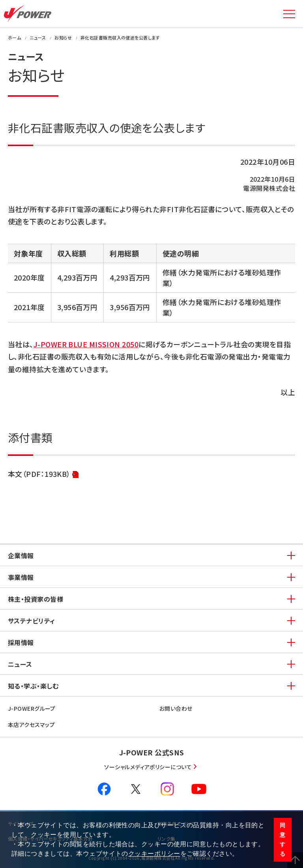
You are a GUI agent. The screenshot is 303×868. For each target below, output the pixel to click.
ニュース (20, 664)
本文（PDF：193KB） (43, 474)
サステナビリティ (32, 621)
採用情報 (21, 642)
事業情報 (21, 577)
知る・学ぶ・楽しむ (33, 686)
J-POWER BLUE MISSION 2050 (86, 344)
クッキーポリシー (154, 854)
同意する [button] (282, 840)
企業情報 (21, 555)
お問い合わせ (176, 708)
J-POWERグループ (32, 708)
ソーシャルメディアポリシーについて (148, 767)
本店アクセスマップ (31, 725)
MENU (289, 14)
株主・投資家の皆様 (36, 599)
